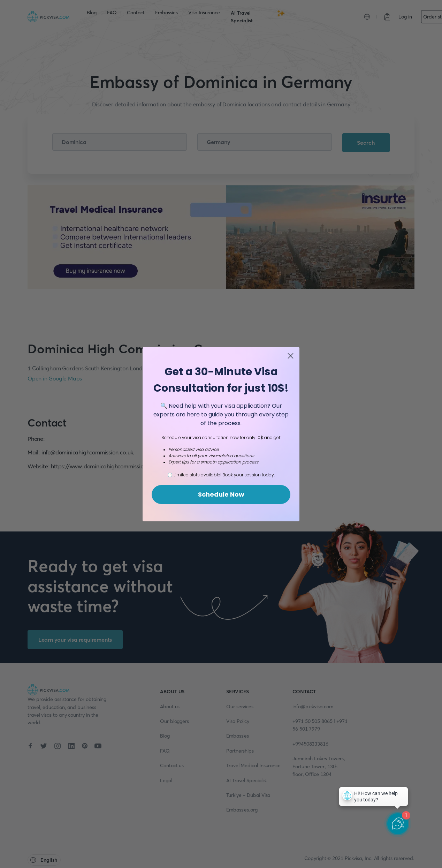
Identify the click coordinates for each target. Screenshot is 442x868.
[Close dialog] (291, 356)
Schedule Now (221, 494)
